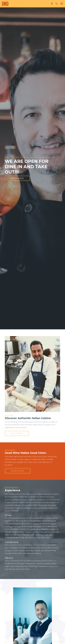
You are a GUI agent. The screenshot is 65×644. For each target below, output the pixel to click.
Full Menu (17, 433)
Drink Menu (17, 471)
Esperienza (17, 178)
